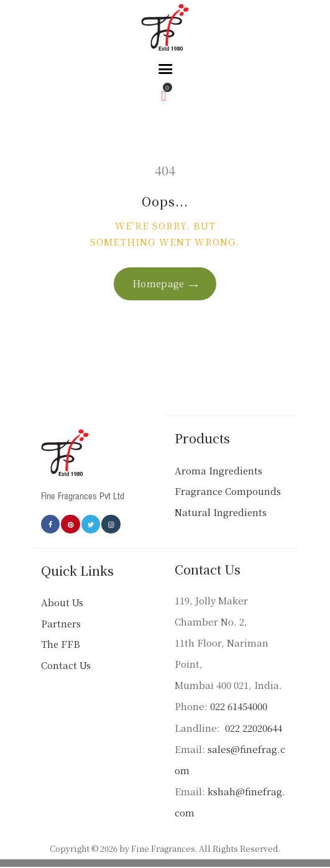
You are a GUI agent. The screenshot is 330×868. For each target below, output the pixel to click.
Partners (61, 623)
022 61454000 (239, 706)
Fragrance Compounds (228, 491)
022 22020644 (252, 728)
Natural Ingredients (221, 512)
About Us (62, 602)
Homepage (158, 283)
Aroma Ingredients (218, 470)
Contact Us (66, 665)
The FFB (61, 644)
